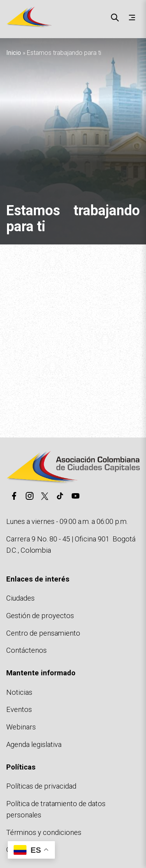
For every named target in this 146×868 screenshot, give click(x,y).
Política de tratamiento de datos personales (56, 809)
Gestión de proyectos (40, 616)
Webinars (21, 727)
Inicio (14, 53)
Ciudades (20, 598)
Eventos (19, 709)
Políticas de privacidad (41, 786)
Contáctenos (26, 650)
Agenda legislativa (34, 744)
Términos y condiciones (44, 832)
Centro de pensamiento (43, 633)
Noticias (19, 692)
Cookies (19, 850)
